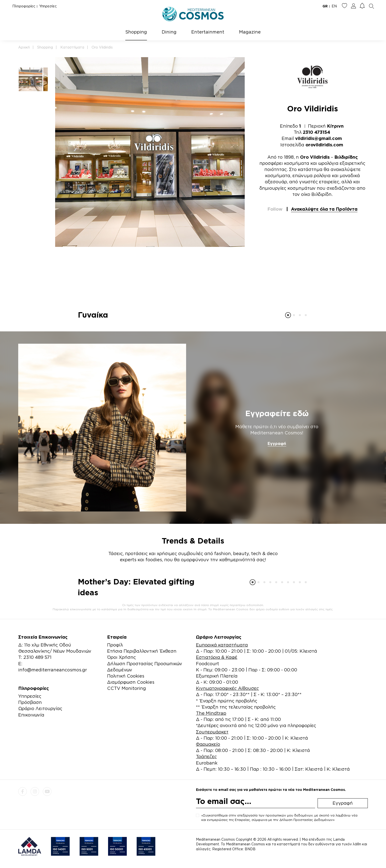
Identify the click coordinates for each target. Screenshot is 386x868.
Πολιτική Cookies (126, 676)
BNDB (250, 849)
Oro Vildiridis (102, 47)
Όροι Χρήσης (121, 657)
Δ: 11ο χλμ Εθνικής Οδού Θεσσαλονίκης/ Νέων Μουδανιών (55, 648)
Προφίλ (115, 645)
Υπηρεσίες (48, 6)
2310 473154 (316, 132)
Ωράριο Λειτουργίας (40, 708)
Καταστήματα (72, 47)
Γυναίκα (93, 315)
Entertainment (208, 32)
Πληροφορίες (24, 6)
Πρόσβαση (30, 702)
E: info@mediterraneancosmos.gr (53, 667)
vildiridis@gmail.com (319, 138)
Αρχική (24, 47)
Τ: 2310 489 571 (35, 657)
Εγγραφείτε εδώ (277, 413)
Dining (169, 32)
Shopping (136, 32)
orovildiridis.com (324, 145)
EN (334, 6)
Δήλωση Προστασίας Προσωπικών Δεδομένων (145, 667)
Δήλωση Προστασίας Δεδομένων (306, 820)
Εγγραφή (277, 443)
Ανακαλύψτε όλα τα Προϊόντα (324, 209)
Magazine (250, 32)
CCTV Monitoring (127, 688)
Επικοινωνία (31, 715)
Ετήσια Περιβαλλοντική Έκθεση (142, 651)
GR (325, 6)
